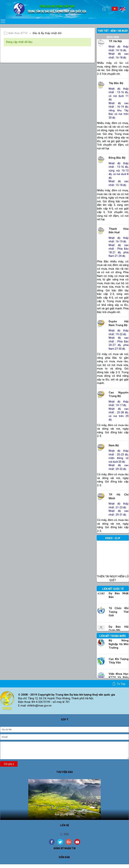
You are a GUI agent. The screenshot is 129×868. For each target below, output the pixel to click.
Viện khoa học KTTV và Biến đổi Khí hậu (119, 677)
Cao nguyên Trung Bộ (119, 394)
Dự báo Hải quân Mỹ (119, 629)
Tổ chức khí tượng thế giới (119, 612)
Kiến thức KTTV (16, 33)
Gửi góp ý (9, 764)
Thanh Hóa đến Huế (119, 231)
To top (119, 684)
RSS (64, 834)
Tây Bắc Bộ (116, 83)
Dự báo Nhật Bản (119, 595)
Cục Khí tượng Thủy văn (119, 661)
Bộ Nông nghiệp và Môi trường (119, 644)
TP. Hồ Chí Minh (119, 496)
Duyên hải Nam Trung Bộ (119, 323)
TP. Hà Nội (115, 41)
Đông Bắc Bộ (117, 158)
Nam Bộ (114, 445)
